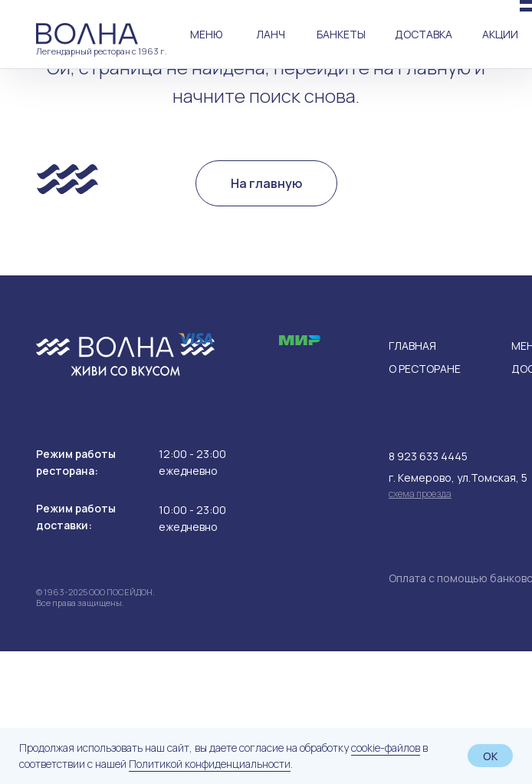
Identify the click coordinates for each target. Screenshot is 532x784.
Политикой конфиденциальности (210, 764)
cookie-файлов (386, 748)
